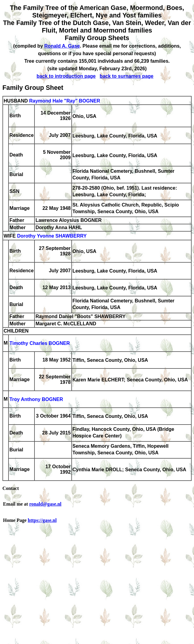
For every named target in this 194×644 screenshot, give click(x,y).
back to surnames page (127, 76)
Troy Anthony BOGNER (36, 400)
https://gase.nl (42, 520)
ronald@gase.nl (45, 504)
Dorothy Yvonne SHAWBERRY (52, 236)
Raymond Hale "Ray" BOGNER (65, 101)
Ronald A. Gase (62, 46)
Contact (11, 488)
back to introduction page (66, 76)
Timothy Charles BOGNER (40, 344)
